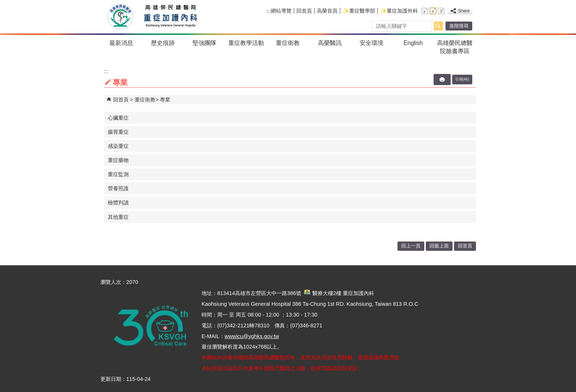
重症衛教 (288, 43)
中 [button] (433, 11)
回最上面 (439, 246)
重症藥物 (118, 160)
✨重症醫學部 (359, 11)
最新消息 (121, 43)
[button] (438, 26)
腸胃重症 (118, 132)
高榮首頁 (327, 11)
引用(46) (462, 79)
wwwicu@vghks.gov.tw (252, 336)
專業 (165, 100)
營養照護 (118, 188)
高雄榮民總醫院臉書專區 (455, 47)
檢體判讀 (118, 203)
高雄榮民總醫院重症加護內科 (169, 17)
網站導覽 (281, 11)
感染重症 (118, 146)
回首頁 (304, 11)
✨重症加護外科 (399, 11)
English (413, 43)
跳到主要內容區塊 (4, 4)
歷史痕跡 (163, 43)
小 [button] (425, 11)
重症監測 (118, 174)
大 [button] (441, 11)
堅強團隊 (205, 43)
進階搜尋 (459, 26)
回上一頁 (411, 246)
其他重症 (118, 217)
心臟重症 (118, 118)
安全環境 (371, 43)
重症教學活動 (246, 43)
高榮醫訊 (330, 43)
